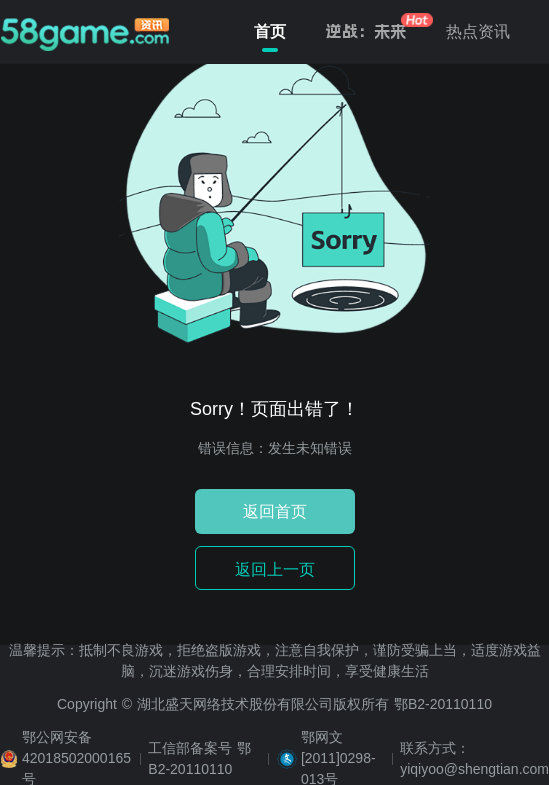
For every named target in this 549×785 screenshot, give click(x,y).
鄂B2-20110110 (443, 704)
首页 (270, 35)
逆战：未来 (366, 31)
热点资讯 (478, 31)
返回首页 (275, 511)
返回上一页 (275, 569)
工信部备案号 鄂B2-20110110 (199, 758)
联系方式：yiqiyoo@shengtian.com (474, 758)
